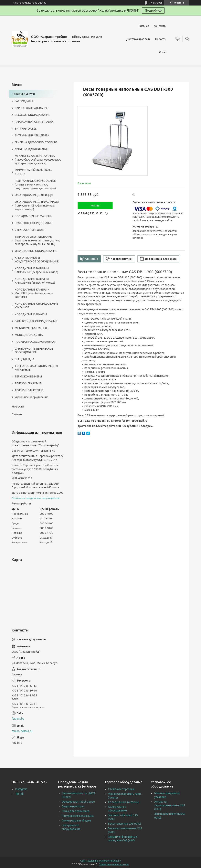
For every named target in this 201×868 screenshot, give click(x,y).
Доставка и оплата (138, 39)
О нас (163, 52)
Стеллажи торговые (121, 789)
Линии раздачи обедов (76, 820)
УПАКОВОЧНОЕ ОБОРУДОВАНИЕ (36, 251)
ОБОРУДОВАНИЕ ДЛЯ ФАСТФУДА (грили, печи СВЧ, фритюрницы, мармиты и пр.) (37, 206)
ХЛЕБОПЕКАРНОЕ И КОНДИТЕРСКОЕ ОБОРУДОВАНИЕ (37, 260)
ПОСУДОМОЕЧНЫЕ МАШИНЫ (33, 216)
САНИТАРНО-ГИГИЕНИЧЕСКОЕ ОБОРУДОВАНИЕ (34, 350)
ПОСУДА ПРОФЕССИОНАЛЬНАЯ (35, 342)
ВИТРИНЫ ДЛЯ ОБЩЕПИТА (32, 135)
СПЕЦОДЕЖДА (24, 359)
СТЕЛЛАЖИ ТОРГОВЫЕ (30, 230)
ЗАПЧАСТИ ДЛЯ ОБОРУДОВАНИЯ (36, 321)
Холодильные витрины (123, 802)
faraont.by (18, 719)
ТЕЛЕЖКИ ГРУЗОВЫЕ (28, 383)
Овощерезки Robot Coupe (78, 802)
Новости (161, 39)
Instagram (21, 789)
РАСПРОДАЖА (24, 101)
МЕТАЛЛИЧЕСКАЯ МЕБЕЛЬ (32, 328)
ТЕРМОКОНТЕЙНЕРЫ (28, 376)
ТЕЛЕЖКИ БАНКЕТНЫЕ (29, 390)
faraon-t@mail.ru (22, 731)
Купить (95, 206)
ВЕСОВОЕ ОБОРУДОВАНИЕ (32, 115)
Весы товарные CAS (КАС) (124, 824)
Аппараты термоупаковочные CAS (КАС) (170, 805)
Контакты (160, 26)
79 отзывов (156, 3)
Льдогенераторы (73, 806)
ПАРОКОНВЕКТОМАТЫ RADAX (34, 122)
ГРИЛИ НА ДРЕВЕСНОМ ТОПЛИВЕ (36, 142)
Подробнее (153, 10)
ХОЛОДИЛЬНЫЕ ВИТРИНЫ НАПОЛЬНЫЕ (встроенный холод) (36, 270)
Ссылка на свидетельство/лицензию (36, 498)
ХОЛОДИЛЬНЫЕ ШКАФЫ (31, 314)
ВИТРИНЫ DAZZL (26, 129)
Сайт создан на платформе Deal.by (100, 861)
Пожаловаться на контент (114, 864)
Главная (144, 26)
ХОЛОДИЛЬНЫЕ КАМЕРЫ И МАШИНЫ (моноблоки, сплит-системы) (34, 293)
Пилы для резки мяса (75, 811)
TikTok (19, 794)
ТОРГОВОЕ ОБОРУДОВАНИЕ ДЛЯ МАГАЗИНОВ (36, 368)
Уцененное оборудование (32, 397)
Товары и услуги (23, 94)
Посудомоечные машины (78, 816)
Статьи (17, 414)
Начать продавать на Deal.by (29, 3)
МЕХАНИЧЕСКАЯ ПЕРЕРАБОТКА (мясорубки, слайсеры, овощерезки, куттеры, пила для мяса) (38, 160)
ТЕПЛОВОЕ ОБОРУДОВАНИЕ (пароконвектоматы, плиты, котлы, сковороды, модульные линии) (37, 240)
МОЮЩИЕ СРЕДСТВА (29, 335)
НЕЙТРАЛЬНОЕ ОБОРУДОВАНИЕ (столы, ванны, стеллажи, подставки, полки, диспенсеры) (36, 185)
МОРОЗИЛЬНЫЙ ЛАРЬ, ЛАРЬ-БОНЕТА (33, 172)
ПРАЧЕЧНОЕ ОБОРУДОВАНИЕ (33, 223)
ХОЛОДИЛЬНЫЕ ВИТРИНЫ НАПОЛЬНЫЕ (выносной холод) (35, 281)
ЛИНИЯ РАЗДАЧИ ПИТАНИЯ (32, 149)
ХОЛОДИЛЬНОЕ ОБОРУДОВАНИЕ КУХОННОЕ (36, 306)
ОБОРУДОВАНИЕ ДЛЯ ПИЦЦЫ (34, 195)
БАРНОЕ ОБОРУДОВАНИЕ (31, 108)
